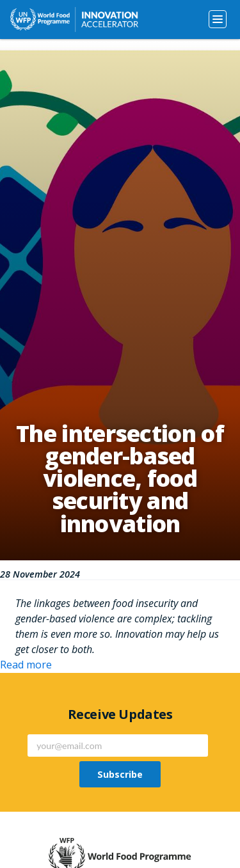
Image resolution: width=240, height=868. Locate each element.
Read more (26, 665)
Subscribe (120, 774)
